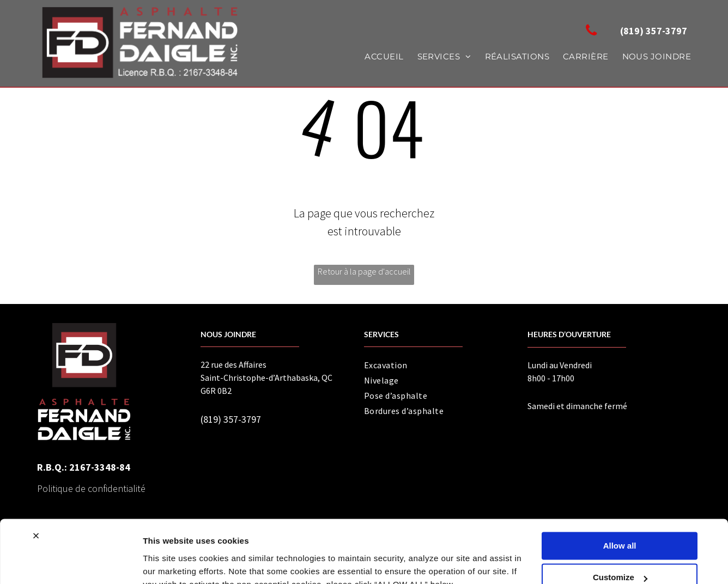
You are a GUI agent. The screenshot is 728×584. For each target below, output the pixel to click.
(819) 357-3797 (231, 419)
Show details (168, 562)
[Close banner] (36, 484)
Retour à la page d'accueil (364, 271)
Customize (620, 525)
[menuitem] (377, 57)
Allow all (620, 494)
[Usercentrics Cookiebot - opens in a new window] (71, 563)
